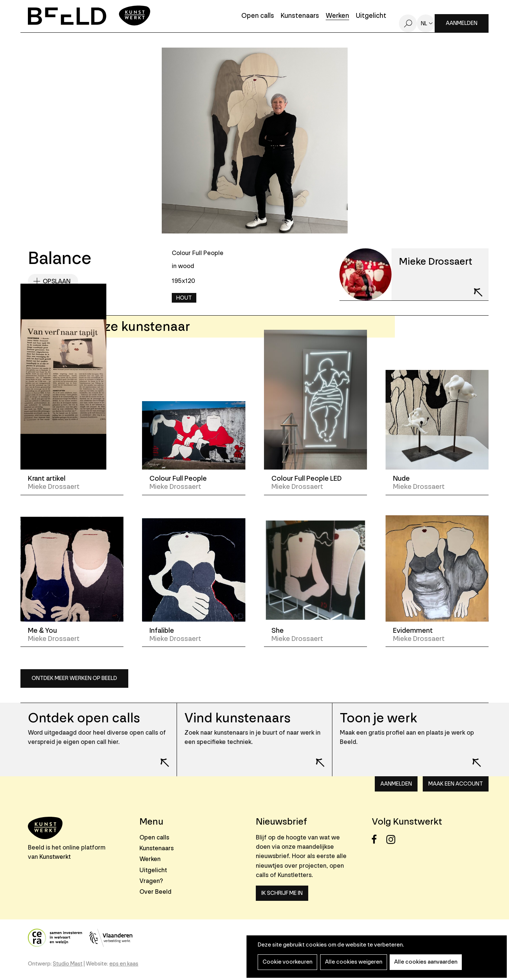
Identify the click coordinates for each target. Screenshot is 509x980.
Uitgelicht (371, 16)
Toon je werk (379, 718)
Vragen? (151, 881)
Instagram (393, 839)
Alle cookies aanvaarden (422, 962)
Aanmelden (462, 23)
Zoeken (408, 23)
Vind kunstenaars (237, 718)
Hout (184, 298)
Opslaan (57, 281)
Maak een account (456, 784)
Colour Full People (178, 478)
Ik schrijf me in (282, 893)
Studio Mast (68, 964)
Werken (337, 16)
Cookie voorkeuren (287, 962)
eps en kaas (124, 964)
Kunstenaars (300, 16)
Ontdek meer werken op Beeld (74, 678)
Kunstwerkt (55, 857)
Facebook (378, 839)
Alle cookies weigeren (351, 962)
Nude (401, 478)
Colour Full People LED (307, 478)
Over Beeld (155, 892)
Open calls (258, 16)
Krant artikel (47, 478)
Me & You (42, 631)
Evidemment (413, 631)
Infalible (162, 631)
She (278, 631)
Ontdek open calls (84, 718)
